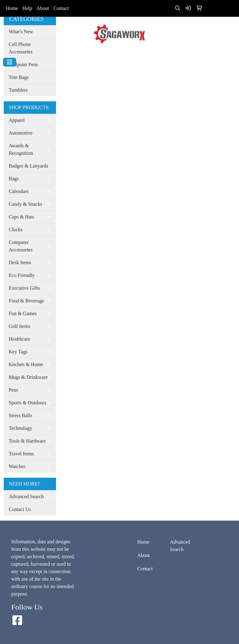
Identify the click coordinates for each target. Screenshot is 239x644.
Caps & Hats (21, 217)
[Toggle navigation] (10, 62)
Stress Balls (20, 415)
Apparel (17, 120)
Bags (14, 179)
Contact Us (20, 509)
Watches (17, 466)
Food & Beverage (26, 301)
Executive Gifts (24, 288)
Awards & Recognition (21, 149)
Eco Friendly (22, 275)
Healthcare (19, 339)
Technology (20, 428)
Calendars (19, 191)
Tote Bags (19, 77)
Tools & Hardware (27, 441)
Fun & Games (23, 313)
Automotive (21, 133)
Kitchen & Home (26, 364)
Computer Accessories (21, 246)
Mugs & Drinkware (28, 377)
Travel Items (21, 454)
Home (12, 8)
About (43, 8)
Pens (13, 390)
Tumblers (18, 90)
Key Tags (18, 352)
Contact (61, 8)
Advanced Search (26, 497)
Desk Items (20, 262)
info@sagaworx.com (120, 51)
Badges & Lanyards (28, 166)
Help (27, 8)
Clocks (16, 230)
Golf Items (19, 326)
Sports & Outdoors (28, 403)
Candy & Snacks (26, 204)
